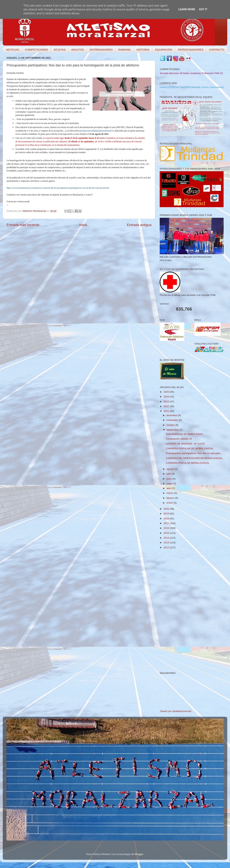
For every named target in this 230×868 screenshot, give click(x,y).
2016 (167, 528)
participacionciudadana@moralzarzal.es (96, 131)
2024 (167, 397)
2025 (167, 392)
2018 (167, 519)
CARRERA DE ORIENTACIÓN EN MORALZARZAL (194, 458)
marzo (170, 493)
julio (169, 474)
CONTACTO (217, 50)
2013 (167, 543)
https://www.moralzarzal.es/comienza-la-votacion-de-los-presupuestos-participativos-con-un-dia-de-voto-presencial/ (58, 188)
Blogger (139, 854)
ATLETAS (59, 50)
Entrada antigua (139, 225)
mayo (170, 483)
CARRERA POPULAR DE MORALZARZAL (190, 448)
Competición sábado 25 (179, 439)
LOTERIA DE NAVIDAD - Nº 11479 (185, 444)
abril (169, 488)
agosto (171, 469)
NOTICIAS (13, 50)
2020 (167, 509)
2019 (167, 514)
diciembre (172, 415)
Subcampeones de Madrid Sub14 (184, 434)
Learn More (187, 9)
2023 (167, 402)
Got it (203, 9)
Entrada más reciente (23, 225)
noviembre (173, 420)
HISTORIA (143, 50)
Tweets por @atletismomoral (175, 711)
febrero (171, 498)
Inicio (83, 225)
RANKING (124, 50)
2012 (167, 547)
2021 (167, 411)
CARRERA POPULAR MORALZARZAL (188, 463)
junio (169, 479)
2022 (167, 406)
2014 (167, 538)
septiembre (173, 430)
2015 (167, 533)
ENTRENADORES (101, 50)
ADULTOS (78, 50)
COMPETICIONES (37, 50)
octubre (171, 425)
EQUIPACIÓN (164, 50)
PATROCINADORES (191, 50)
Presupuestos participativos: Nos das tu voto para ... (195, 453)
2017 (167, 523)
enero (170, 503)
